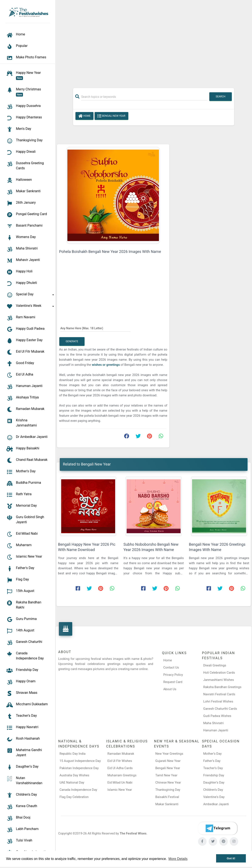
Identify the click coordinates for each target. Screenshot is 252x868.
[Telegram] (218, 828)
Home (84, 116)
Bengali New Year (111, 116)
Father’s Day (212, 761)
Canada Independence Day (78, 790)
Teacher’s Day (213, 768)
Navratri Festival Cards (219, 694)
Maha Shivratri (213, 723)
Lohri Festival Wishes (218, 701)
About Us (170, 689)
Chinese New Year (168, 782)
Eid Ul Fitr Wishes (120, 761)
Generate (72, 341)
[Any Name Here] (95, 328)
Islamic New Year (120, 790)
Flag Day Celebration (74, 797)
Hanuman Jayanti (216, 730)
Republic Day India (73, 754)
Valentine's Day (214, 797)
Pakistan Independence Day (79, 768)
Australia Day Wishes (74, 775)
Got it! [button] (231, 858)
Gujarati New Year (168, 761)
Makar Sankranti (167, 804)
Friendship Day (214, 775)
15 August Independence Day (80, 761)
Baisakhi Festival (167, 797)
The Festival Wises (133, 833)
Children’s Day (213, 790)
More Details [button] (178, 859)
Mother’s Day (213, 754)
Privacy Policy (173, 675)
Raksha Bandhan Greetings (222, 687)
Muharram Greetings (122, 775)
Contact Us (171, 667)
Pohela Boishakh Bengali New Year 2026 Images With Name (110, 252)
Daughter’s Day (214, 782)
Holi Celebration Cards (219, 673)
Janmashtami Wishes (218, 680)
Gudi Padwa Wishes (217, 716)
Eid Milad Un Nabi (120, 782)
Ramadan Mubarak (121, 754)
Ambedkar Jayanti (216, 804)
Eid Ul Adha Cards (120, 768)
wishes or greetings (106, 365)
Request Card (173, 682)
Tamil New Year (166, 775)
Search (221, 97)
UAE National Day (72, 782)
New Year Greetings (169, 754)
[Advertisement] (154, 42)
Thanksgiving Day (168, 790)
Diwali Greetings (215, 665)
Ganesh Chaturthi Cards (220, 709)
